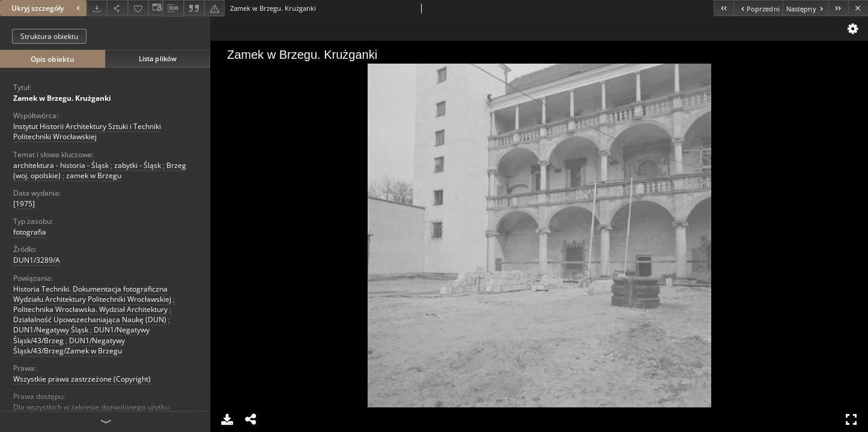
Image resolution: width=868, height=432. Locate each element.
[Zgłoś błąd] (214, 8)
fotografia (30, 232)
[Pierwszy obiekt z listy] (724, 8)
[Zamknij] (858, 8)
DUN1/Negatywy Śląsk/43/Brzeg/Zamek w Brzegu (69, 346)
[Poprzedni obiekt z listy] (758, 8)
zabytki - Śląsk (138, 165)
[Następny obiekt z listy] (806, 8)
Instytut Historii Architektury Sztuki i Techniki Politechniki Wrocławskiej (87, 131)
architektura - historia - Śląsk (61, 165)
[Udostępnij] (117, 8)
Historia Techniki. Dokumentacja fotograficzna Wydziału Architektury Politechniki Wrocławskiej (92, 294)
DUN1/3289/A (37, 260)
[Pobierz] (97, 8)
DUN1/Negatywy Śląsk (51, 330)
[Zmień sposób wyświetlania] (156, 8)
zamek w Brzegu (94, 175)
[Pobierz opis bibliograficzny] (173, 8)
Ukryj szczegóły (47, 8)
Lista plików (158, 58)
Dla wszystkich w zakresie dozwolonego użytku (91, 407)
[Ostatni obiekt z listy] (838, 8)
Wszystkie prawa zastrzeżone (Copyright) (82, 379)
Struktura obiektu (49, 36)
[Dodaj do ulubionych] (138, 8)
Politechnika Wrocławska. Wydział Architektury (90, 309)
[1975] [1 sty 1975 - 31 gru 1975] (24, 204)
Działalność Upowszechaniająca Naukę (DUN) (90, 319)
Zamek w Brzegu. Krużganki (62, 98)
